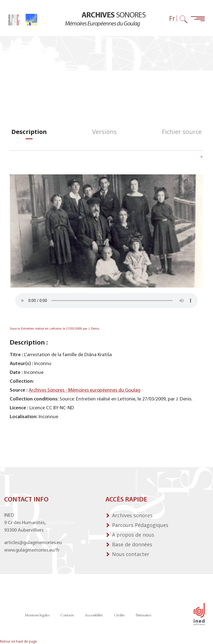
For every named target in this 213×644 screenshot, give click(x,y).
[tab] (29, 132)
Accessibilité (94, 615)
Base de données (132, 544)
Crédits (119, 615)
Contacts (67, 615)
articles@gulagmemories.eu (33, 543)
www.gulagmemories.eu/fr (32, 550)
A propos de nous (133, 535)
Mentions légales (37, 615)
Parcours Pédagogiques (140, 525)
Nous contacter (131, 554)
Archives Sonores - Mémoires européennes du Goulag (84, 390)
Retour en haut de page (18, 641)
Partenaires (143, 615)
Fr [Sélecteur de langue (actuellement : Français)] (172, 18)
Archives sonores (132, 515)
